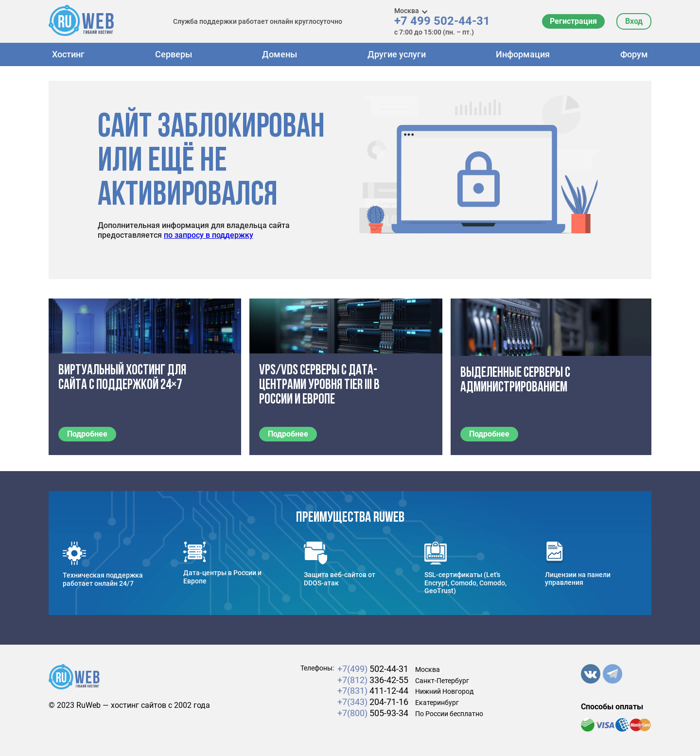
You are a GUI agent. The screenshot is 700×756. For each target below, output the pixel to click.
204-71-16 (373, 702)
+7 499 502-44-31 (442, 21)
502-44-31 (373, 669)
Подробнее (87, 434)
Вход (634, 21)
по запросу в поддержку (209, 235)
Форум (634, 54)
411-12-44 (373, 691)
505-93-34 (373, 713)
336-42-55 (373, 680)
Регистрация (573, 21)
